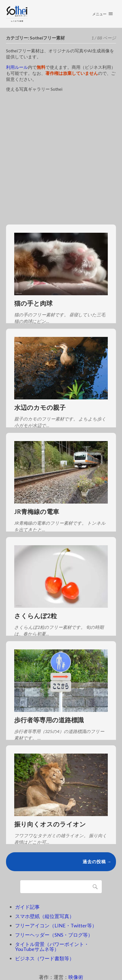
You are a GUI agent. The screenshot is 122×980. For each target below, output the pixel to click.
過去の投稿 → (97, 861)
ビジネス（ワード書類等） (45, 958)
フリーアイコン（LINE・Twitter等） (56, 925)
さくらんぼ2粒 (36, 616)
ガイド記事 (27, 907)
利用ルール (17, 67)
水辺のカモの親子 (40, 407)
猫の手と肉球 (33, 303)
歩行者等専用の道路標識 (49, 720)
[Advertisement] (61, 155)
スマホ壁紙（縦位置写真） (45, 916)
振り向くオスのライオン (50, 824)
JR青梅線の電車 (37, 512)
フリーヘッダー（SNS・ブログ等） (54, 935)
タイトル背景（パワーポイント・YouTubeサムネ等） (52, 947)
